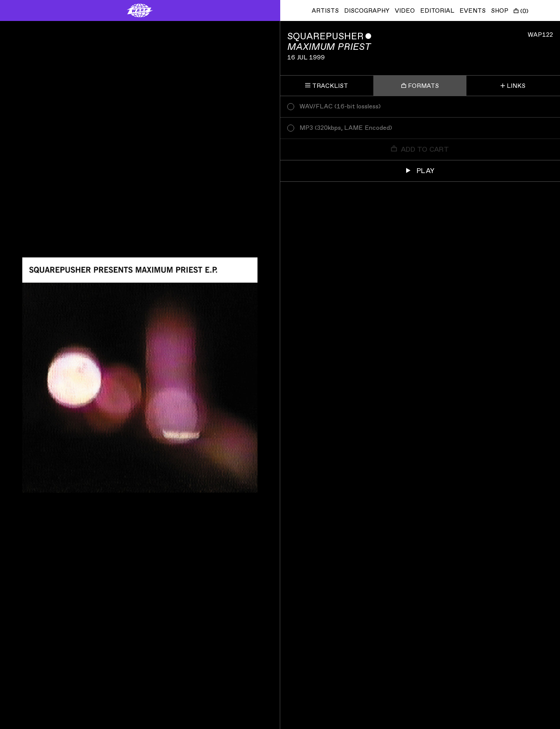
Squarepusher (325, 36)
